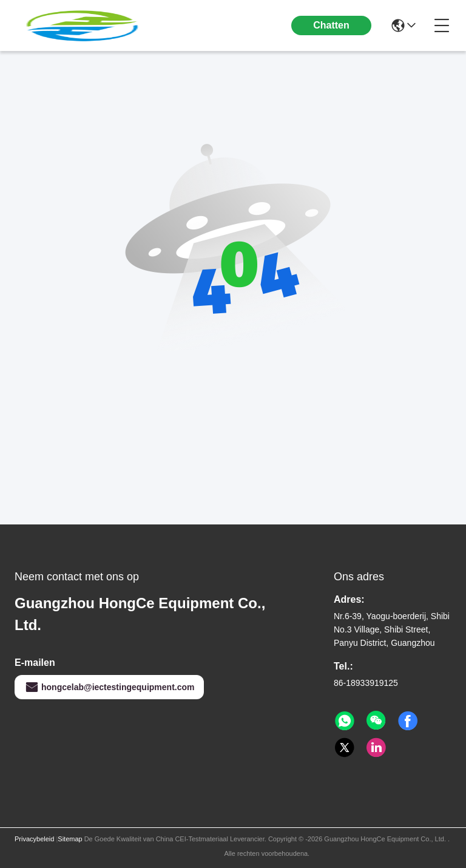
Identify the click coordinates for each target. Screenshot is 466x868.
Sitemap (70, 839)
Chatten (331, 25)
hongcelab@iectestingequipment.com (109, 687)
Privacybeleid (34, 839)
